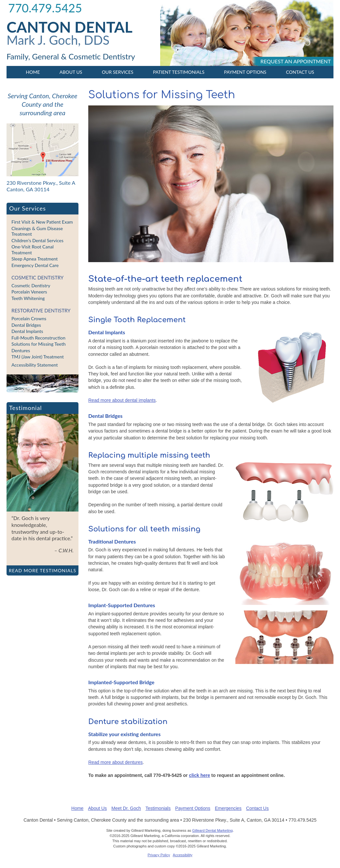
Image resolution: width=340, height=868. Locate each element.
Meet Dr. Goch (126, 808)
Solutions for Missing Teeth (39, 344)
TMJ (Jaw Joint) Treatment (38, 357)
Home (33, 72)
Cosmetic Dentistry (37, 277)
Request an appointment (296, 61)
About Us (71, 72)
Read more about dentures (116, 762)
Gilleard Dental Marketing (212, 830)
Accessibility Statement (35, 365)
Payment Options (245, 72)
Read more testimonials (42, 570)
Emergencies (228, 808)
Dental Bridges (26, 325)
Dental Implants (27, 331)
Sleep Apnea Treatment (35, 259)
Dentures (21, 350)
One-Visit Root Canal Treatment (33, 250)
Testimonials (158, 808)
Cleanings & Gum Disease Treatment (37, 231)
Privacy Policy (159, 855)
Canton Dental (69, 27)
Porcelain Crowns (29, 318)
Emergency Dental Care (35, 265)
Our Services (117, 72)
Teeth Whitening (28, 298)
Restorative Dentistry (41, 310)
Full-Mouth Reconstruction (38, 338)
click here (200, 775)
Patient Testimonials (179, 72)
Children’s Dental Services (37, 240)
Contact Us (300, 72)
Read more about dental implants (122, 400)
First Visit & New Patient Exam (42, 222)
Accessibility (183, 855)
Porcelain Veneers (29, 292)
